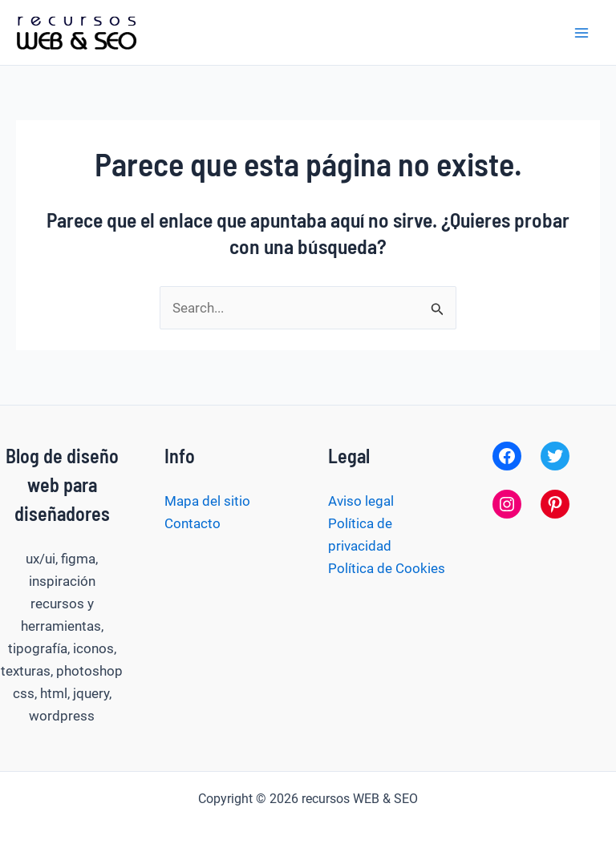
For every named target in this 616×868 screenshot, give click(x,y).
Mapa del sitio (207, 501)
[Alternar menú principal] (582, 33)
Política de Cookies (387, 568)
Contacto (192, 523)
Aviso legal (361, 501)
